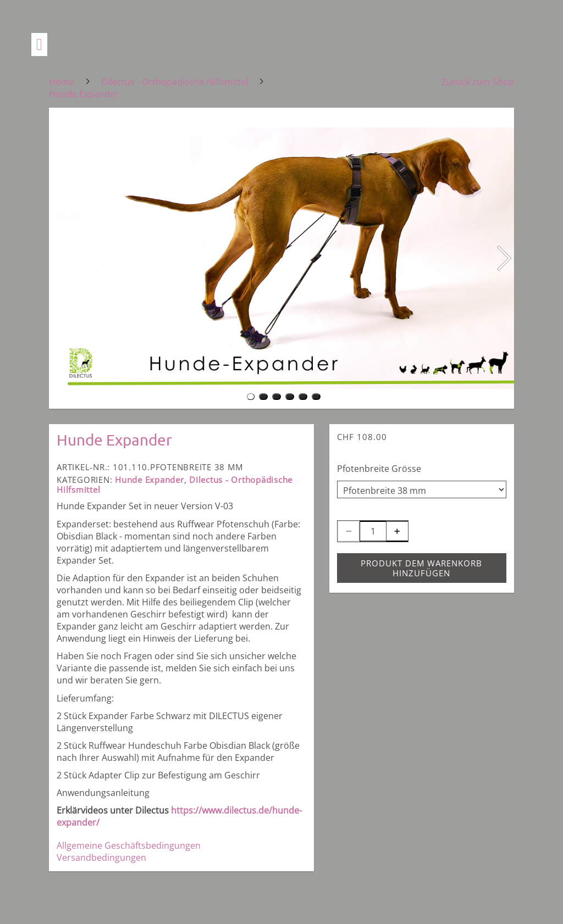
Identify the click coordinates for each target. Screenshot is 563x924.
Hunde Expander (150, 480)
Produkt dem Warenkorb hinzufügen (421, 568)
